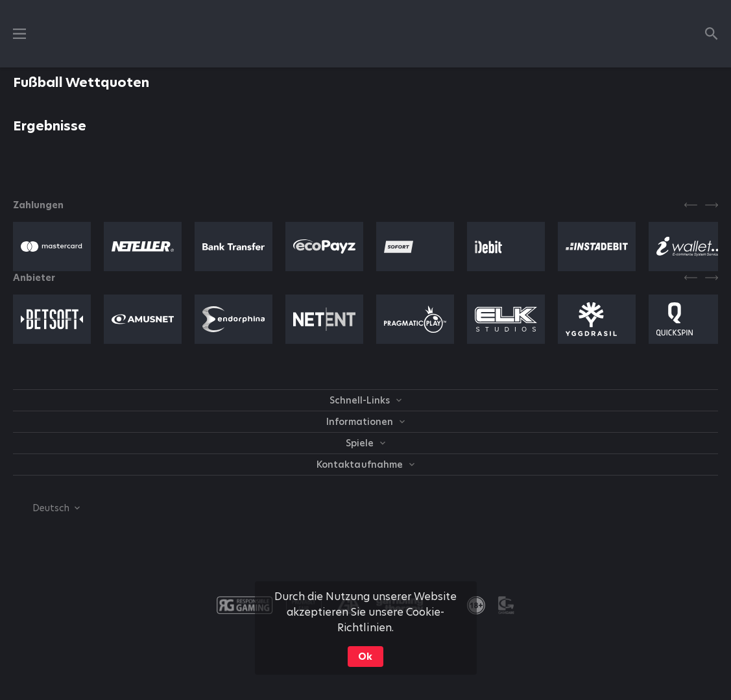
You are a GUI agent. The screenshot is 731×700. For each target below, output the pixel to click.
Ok (365, 657)
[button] (52, 247)
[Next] (712, 205)
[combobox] (46, 508)
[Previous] (691, 205)
